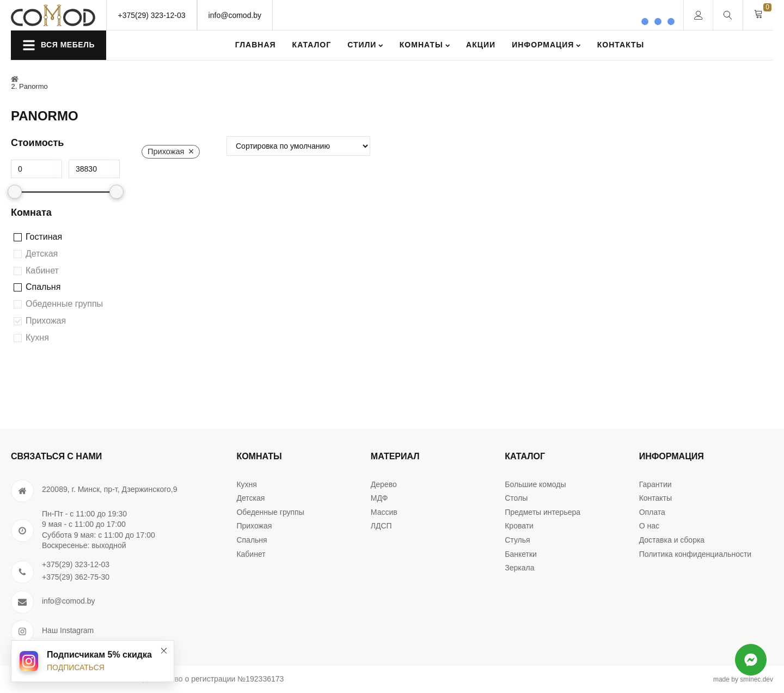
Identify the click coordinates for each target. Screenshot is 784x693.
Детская (42, 254)
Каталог (312, 45)
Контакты (621, 45)
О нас (649, 526)
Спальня (43, 287)
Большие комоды (535, 484)
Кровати (519, 526)
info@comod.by (235, 15)
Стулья (517, 540)
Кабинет (42, 270)
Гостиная (44, 237)
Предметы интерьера (543, 512)
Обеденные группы (64, 304)
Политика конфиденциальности (696, 554)
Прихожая (46, 321)
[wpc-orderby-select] (298, 146)
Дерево (384, 484)
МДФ (379, 498)
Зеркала (519, 568)
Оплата (652, 512)
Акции (481, 45)
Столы (516, 498)
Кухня (37, 338)
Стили (365, 45)
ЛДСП (381, 526)
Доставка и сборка (672, 540)
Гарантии (656, 484)
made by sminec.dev (743, 679)
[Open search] (728, 15)
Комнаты (425, 45)
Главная (256, 45)
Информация (546, 45)
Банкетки (521, 554)
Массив (384, 512)
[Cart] (758, 15)
